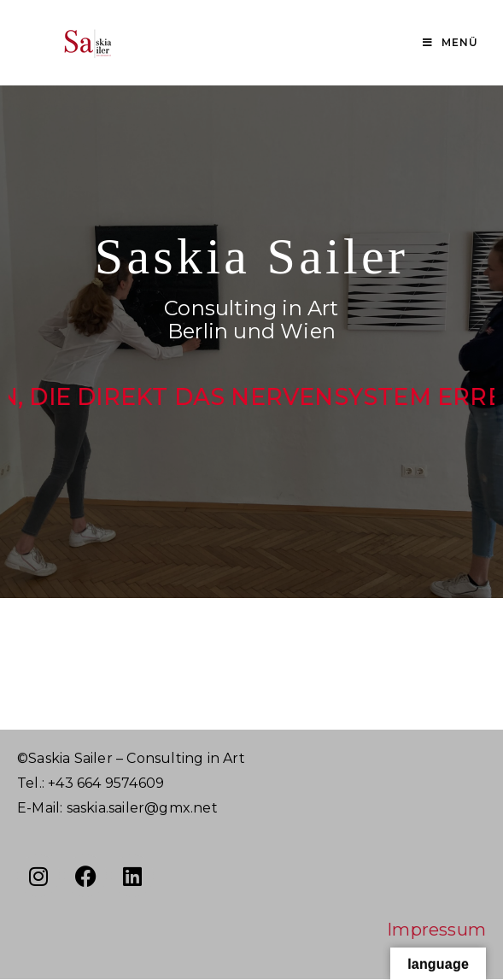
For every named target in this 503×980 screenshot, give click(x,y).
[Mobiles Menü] (450, 43)
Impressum (436, 930)
